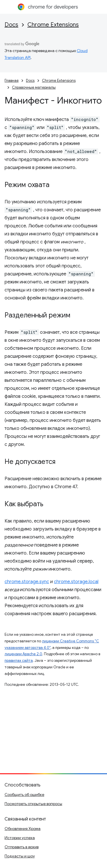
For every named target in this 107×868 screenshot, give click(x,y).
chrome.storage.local (76, 582)
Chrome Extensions (53, 25)
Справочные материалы (34, 87)
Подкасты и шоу (20, 856)
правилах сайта (19, 661)
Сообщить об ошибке (24, 794)
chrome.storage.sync (27, 582)
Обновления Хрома (23, 829)
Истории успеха (20, 838)
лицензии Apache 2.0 (23, 654)
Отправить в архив (22, 847)
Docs (11, 25)
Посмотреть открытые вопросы (33, 804)
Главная (12, 81)
